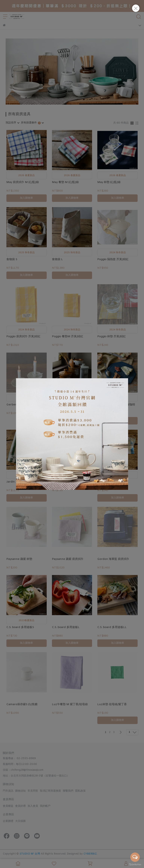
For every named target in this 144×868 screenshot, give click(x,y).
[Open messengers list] (135, 857)
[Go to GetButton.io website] (135, 864)
